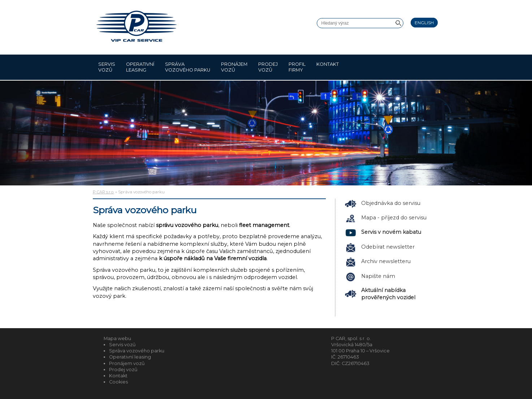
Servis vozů (107, 67)
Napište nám (378, 276)
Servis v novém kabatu (391, 232)
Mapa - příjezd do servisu (394, 218)
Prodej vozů (268, 67)
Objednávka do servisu (391, 203)
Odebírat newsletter (388, 247)
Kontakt (328, 67)
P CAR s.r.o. (103, 192)
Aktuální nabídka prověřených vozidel (388, 294)
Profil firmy (297, 67)
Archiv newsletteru (386, 261)
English (424, 23)
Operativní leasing (140, 67)
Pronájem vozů (234, 67)
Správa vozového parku (188, 67)
